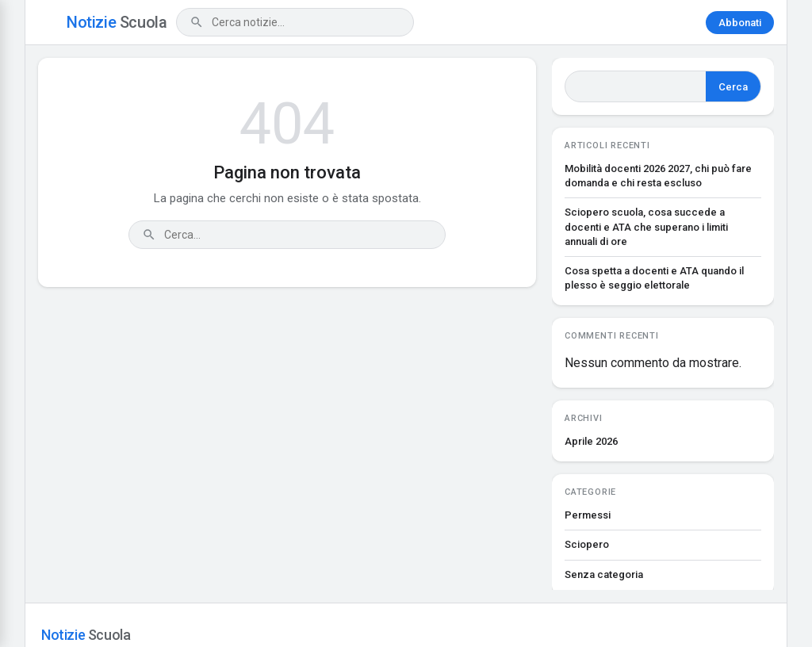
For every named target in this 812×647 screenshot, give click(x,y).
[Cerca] (197, 22)
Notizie (117, 22)
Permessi (588, 515)
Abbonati (740, 23)
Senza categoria (604, 574)
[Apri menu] (48, 22)
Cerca (733, 87)
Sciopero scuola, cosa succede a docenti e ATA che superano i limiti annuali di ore (646, 226)
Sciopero (587, 544)
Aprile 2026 (591, 441)
